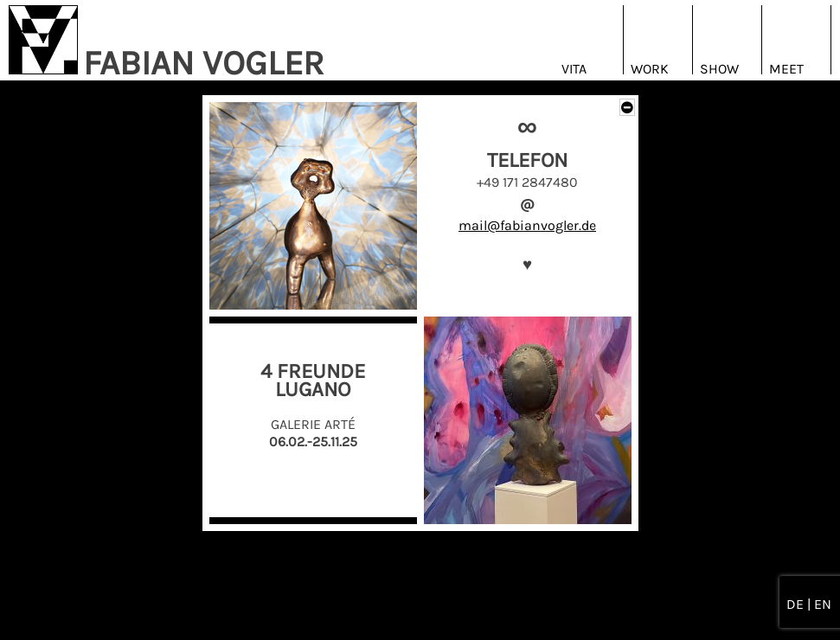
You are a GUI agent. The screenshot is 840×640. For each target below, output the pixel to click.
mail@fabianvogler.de (527, 225)
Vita (574, 69)
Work (650, 69)
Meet (786, 69)
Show (719, 69)
